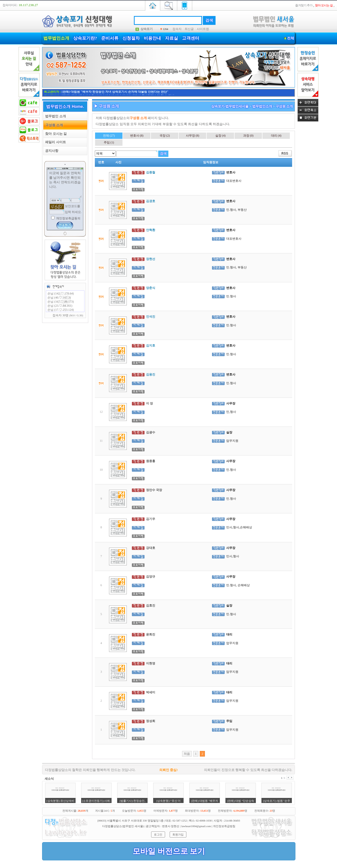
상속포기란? (85, 38)
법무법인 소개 (55, 116)
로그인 (158, 834)
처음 (187, 754)
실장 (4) (220, 136)
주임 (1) (109, 142)
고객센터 (191, 38)
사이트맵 (203, 29)
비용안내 (152, 38)
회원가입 (178, 834)
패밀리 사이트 (55, 142)
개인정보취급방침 (224, 826)
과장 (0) (248, 136)
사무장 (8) (193, 136)
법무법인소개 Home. (65, 107)
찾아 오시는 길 (55, 134)
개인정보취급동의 (68, 218)
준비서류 (110, 38)
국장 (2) (165, 136)
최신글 (189, 29)
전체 (290, 38)
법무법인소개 (56, 38)
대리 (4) (276, 136)
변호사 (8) (137, 136)
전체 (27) (109, 136)
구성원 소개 (53, 125)
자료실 (172, 38)
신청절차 (131, 38)
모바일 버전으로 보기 (169, 851)
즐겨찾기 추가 (304, 5)
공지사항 (51, 151)
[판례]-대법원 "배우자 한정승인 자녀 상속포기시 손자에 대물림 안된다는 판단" (115, 93)
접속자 (177, 29)
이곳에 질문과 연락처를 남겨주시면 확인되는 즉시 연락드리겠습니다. (65, 184)
